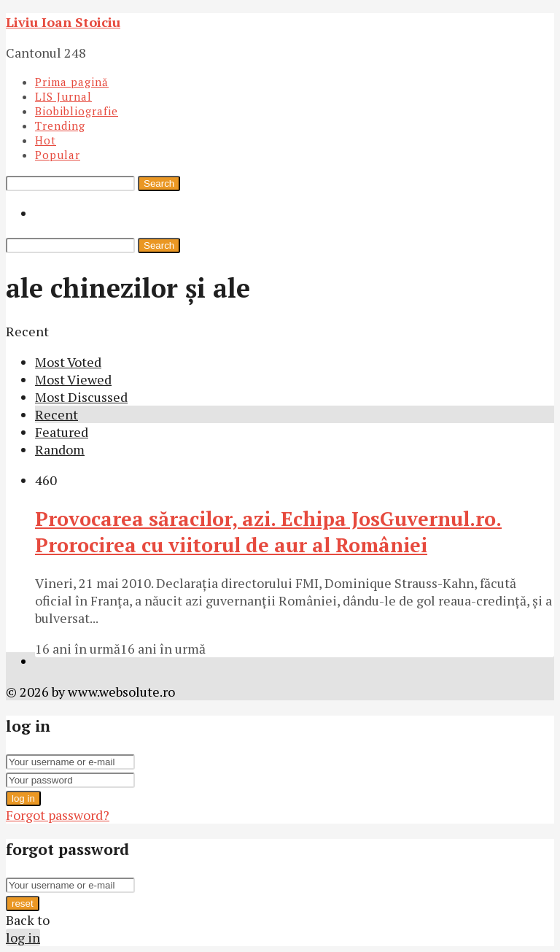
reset (23, 903)
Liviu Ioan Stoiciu (63, 22)
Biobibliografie (77, 111)
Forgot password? (58, 815)
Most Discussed (81, 397)
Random (60, 449)
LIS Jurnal (63, 96)
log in (23, 798)
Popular (58, 155)
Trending (60, 125)
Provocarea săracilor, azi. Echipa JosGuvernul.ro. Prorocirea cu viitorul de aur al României (268, 532)
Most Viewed (73, 379)
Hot (46, 140)
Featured (62, 432)
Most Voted (68, 362)
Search (159, 183)
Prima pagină (72, 82)
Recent (57, 414)
